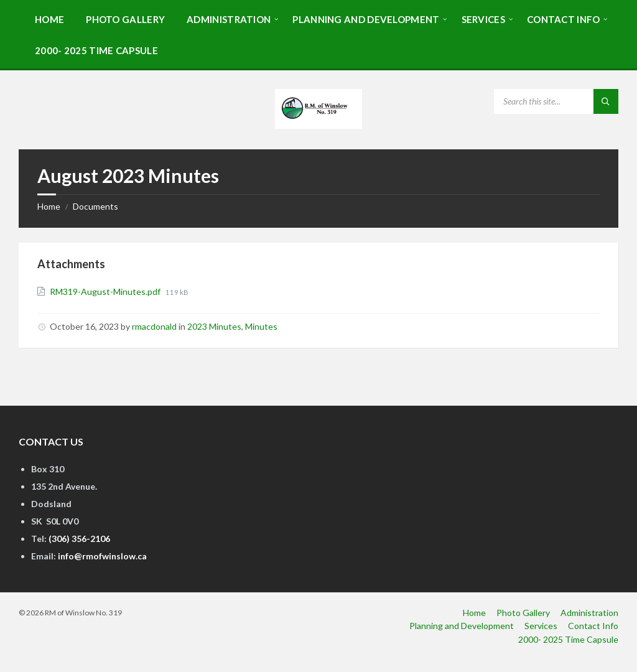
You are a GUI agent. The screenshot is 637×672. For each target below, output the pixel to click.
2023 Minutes (214, 326)
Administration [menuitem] (589, 613)
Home (49, 206)
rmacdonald (154, 326)
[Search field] (556, 101)
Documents (95, 206)
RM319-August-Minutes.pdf (106, 292)
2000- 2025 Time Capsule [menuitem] (568, 639)
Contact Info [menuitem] (593, 626)
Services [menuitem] (541, 626)
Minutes (261, 326)
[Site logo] (318, 125)
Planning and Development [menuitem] (462, 626)
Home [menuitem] (474, 613)
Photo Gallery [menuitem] (523, 613)
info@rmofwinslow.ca (102, 556)
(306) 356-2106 (79, 539)
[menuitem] (49, 19)
